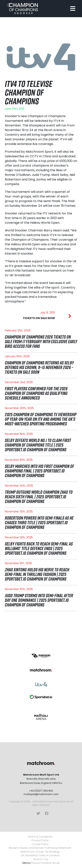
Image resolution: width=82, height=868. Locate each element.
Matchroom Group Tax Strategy (40, 852)
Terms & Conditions (40, 837)
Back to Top (41, 859)
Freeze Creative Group (45, 863)
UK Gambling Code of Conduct (40, 855)
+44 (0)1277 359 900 (41, 791)
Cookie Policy (40, 844)
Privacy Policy (40, 840)
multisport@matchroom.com (41, 794)
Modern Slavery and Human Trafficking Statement (40, 848)
